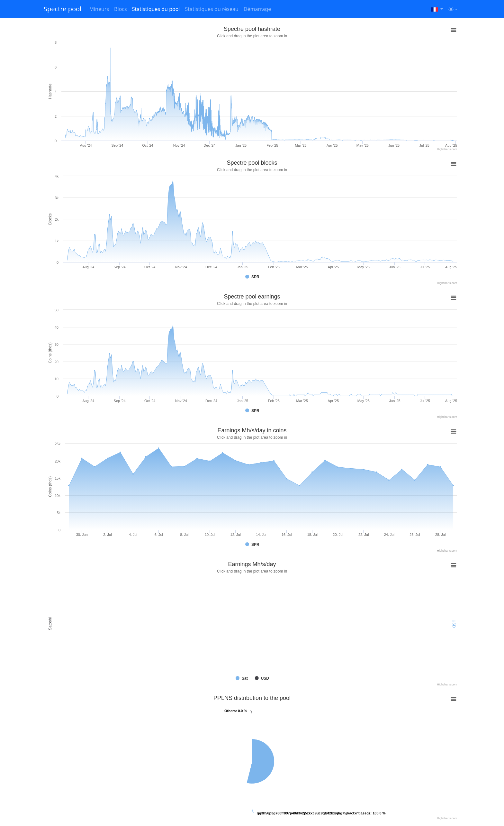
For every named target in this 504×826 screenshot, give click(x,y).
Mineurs (99, 9)
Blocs (121, 9)
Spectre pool (63, 9)
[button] (437, 9)
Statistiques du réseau (212, 9)
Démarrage (257, 9)
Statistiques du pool (156, 9)
